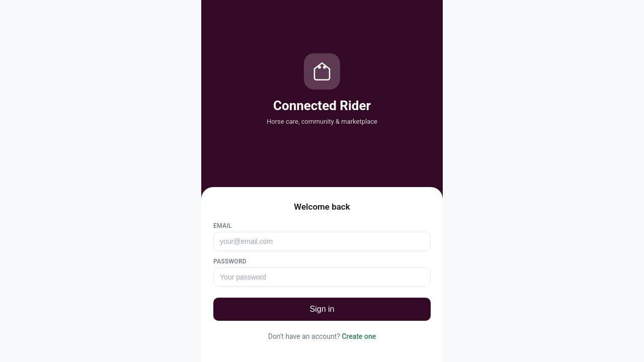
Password (230, 261)
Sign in (322, 309)
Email (223, 226)
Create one (359, 336)
